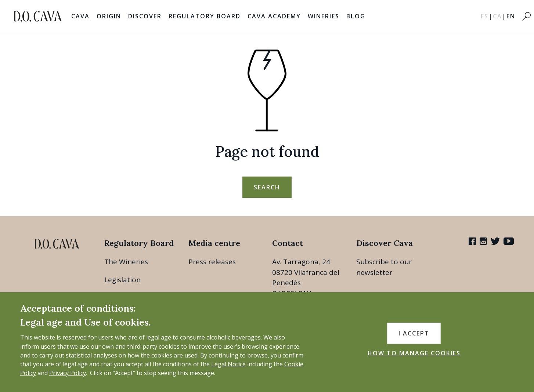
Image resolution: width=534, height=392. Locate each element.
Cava (80, 16)
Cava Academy (274, 16)
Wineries (324, 16)
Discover (145, 16)
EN (511, 16)
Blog (356, 16)
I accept (414, 333)
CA (500, 16)
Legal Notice (228, 364)
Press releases (212, 262)
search (267, 187)
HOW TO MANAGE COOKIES (414, 353)
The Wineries (126, 262)
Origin (109, 16)
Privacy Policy (68, 373)
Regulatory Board (205, 16)
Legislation (122, 280)
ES (487, 16)
